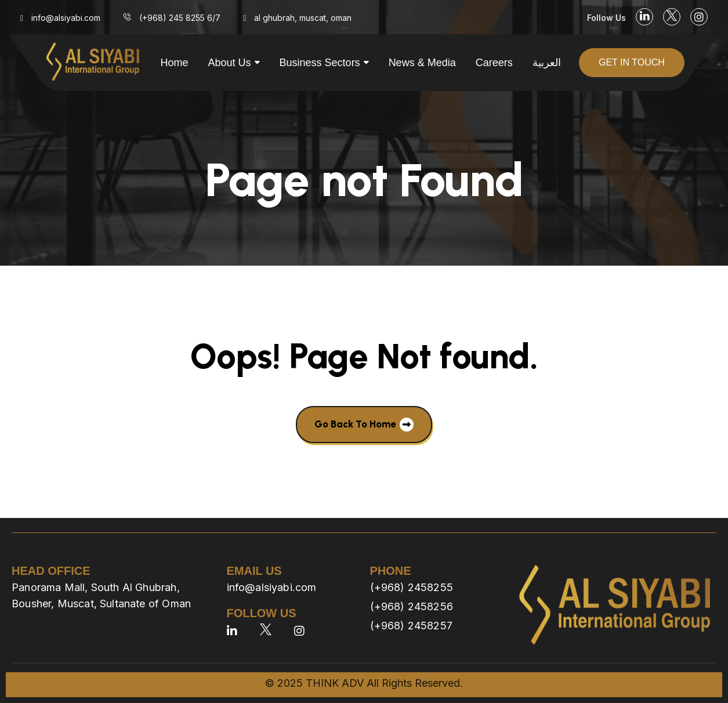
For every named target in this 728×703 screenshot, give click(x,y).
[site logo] (93, 63)
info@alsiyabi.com (272, 587)
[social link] (644, 17)
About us (230, 63)
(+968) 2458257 (412, 626)
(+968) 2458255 (412, 587)
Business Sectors (320, 63)
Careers (494, 63)
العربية (547, 63)
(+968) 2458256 (412, 606)
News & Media (422, 63)
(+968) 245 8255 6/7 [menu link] (180, 18)
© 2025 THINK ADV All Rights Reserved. (364, 683)
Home (175, 63)
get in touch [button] (632, 62)
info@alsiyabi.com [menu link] (66, 18)
